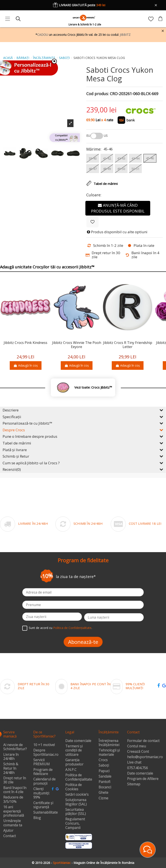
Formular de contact (143, 741)
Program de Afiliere (143, 779)
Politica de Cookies (73, 787)
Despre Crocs (83, 430)
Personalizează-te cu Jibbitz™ (83, 423)
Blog (37, 818)
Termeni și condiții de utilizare (74, 751)
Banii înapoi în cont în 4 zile (15, 790)
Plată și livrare (83, 450)
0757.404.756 (137, 768)
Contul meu (136, 746)
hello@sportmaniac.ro (145, 757)
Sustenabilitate (45, 813)
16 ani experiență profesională (14, 811)
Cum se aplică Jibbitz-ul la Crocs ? (83, 463)
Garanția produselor (74, 762)
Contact (10, 836)
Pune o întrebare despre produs (83, 436)
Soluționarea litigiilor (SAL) (76, 802)
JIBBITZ (125, 35)
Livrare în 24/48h (11, 757)
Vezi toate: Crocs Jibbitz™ (93, 387)
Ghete (103, 793)
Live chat (134, 762)
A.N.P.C (71, 770)
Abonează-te (83, 642)
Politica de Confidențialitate (72, 628)
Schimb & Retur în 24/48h (11, 768)
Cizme (103, 798)
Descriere (83, 410)
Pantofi (104, 782)
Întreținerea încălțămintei (109, 743)
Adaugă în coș (26, 365)
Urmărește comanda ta (13, 823)
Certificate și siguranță (43, 805)
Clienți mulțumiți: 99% (41, 793)
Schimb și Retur (83, 456)
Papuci (104, 771)
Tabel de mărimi (83, 443)
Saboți (104, 766)
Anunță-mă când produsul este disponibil (118, 208)
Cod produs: (97, 94)
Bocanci (105, 787)
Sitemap (134, 784)
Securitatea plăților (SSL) (76, 812)
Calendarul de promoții (44, 781)
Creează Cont (138, 752)
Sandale (105, 777)
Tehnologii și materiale (109, 752)
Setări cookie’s (77, 795)
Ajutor (8, 831)
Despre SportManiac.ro (46, 752)
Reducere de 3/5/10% (13, 799)
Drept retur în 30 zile (15, 780)
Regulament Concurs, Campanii (75, 823)
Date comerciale (78, 741)
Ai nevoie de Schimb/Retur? (15, 747)
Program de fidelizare (43, 772)
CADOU (43, 35)
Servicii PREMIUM (41, 762)
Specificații (83, 417)
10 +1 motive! (44, 745)
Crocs (103, 760)
